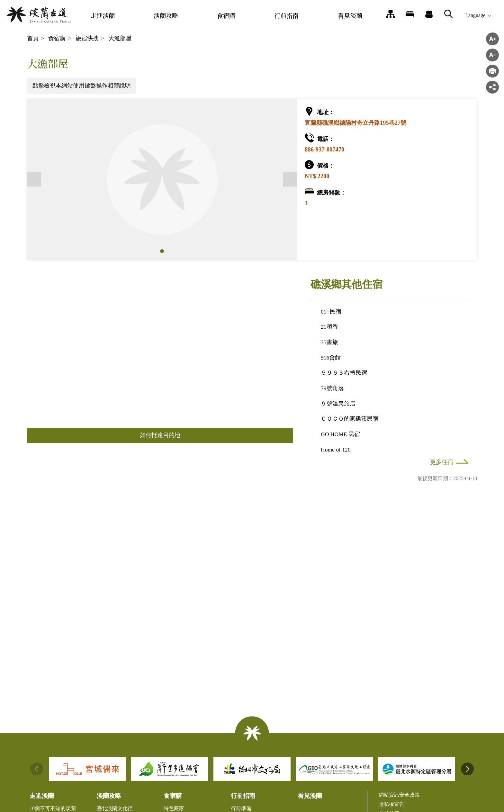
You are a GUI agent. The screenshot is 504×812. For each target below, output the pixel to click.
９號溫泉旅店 (338, 404)
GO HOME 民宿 (340, 434)
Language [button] (475, 15)
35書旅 (329, 342)
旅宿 (410, 14)
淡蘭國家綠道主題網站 (39, 15)
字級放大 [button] (492, 39)
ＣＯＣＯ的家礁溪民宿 (350, 419)
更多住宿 (442, 462)
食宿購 (226, 15)
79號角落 (332, 388)
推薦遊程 (429, 14)
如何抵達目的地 (160, 435)
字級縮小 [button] (492, 55)
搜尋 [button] (448, 14)
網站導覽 (391, 14)
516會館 (331, 358)
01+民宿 (331, 312)
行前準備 (241, 808)
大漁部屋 (120, 38)
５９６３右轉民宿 (344, 373)
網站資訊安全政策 (399, 795)
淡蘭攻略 (166, 15)
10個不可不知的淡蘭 (53, 808)
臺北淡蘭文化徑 (115, 808)
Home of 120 (336, 450)
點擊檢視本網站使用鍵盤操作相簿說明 (82, 86)
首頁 (33, 38)
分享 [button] (492, 87)
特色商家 (174, 808)
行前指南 (286, 15)
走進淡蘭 (103, 15)
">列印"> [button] (492, 71)
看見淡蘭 (350, 15)
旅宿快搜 (87, 38)
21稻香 (329, 327)
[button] (162, 251)
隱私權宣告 (392, 804)
